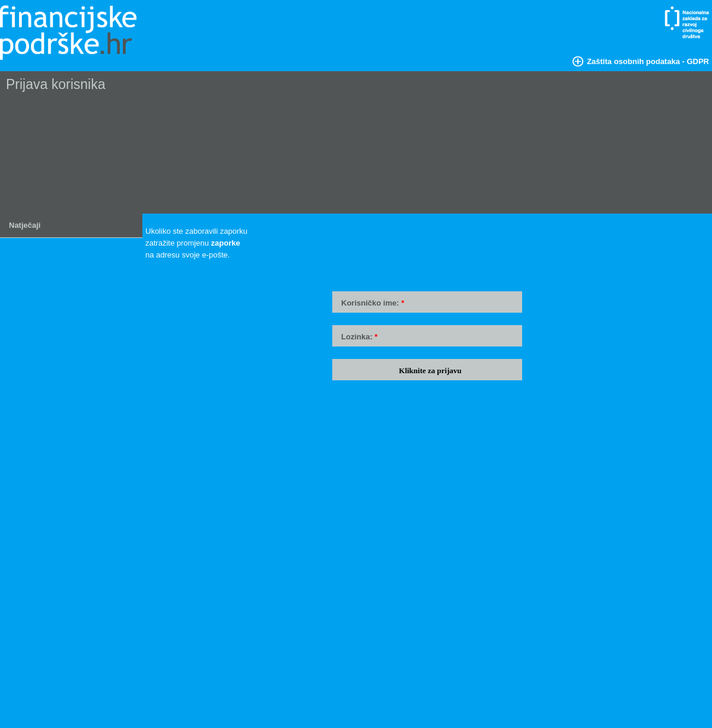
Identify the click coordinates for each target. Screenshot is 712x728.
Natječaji (25, 225)
